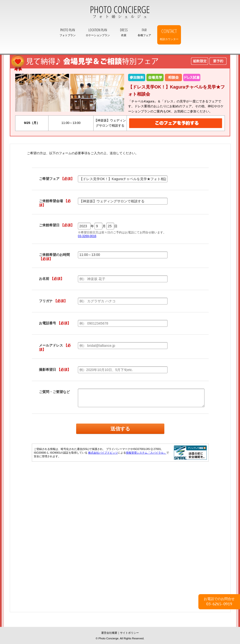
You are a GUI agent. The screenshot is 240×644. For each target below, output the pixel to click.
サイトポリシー (129, 633)
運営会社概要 (109, 633)
